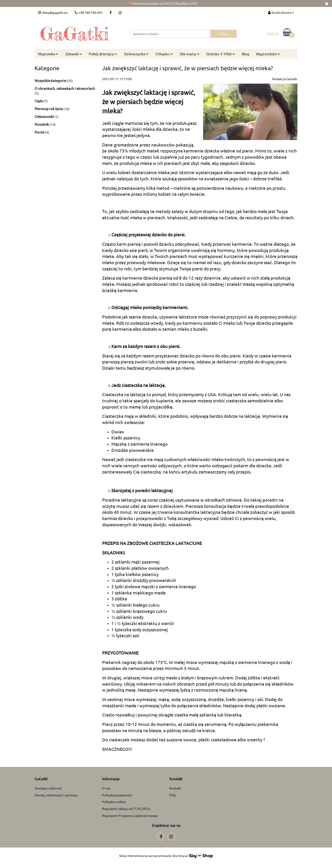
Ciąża (39, 101)
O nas (106, 788)
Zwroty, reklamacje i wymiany (56, 795)
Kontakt (175, 788)
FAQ (173, 795)
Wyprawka (48, 54)
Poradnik (42, 124)
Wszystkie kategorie (51, 80)
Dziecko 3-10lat (221, 54)
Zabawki (74, 54)
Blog (246, 54)
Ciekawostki (44, 116)
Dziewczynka (136, 54)
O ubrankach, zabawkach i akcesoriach (65, 88)
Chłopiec (164, 54)
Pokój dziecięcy (103, 54)
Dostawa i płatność (48, 788)
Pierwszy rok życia (49, 109)
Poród (40, 132)
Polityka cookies (114, 802)
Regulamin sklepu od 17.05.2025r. (126, 809)
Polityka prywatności (117, 795)
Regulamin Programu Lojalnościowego (130, 815)
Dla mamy (190, 54)
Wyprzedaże (268, 54)
